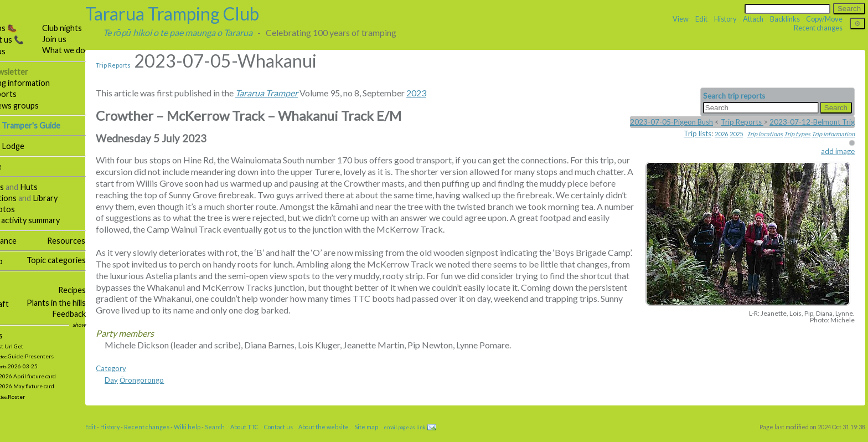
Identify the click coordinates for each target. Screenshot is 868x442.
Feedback (99, 314)
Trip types (797, 134)
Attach (753, 19)
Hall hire (17, 166)
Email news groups (36, 106)
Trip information (833, 134)
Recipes (102, 290)
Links (12, 315)
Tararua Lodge (29, 146)
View (681, 19)
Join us (84, 39)
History (725, 19)
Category (141, 380)
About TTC (274, 438)
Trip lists (697, 133)
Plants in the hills (87, 303)
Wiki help (217, 438)
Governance (25, 241)
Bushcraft (21, 304)
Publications (25, 198)
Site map (18, 261)
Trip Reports (143, 65)
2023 (446, 93)
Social (13, 291)
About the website (353, 438)
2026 (721, 134)
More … (12, 281)
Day (141, 392)
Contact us (308, 438)
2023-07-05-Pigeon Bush (671, 122)
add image (838, 151)
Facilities (18, 187)
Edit (701, 19)
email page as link (434, 439)
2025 (736, 134)
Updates (18, 335)
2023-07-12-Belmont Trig (812, 122)
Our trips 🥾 (25, 28)
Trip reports (25, 94)
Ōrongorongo (172, 392)
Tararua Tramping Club (202, 14)
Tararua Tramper (296, 93)
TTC (11, 17)
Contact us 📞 (28, 40)
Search (245, 438)
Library (75, 198)
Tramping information (41, 83)
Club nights (92, 28)
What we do (94, 50)
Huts (59, 187)
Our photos (24, 209)
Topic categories (87, 260)
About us (19, 51)
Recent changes (818, 28)
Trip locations (765, 134)
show (110, 325)
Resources (96, 241)
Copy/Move (824, 19)
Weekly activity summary (46, 220)
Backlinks (785, 19)
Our (30, 72)
